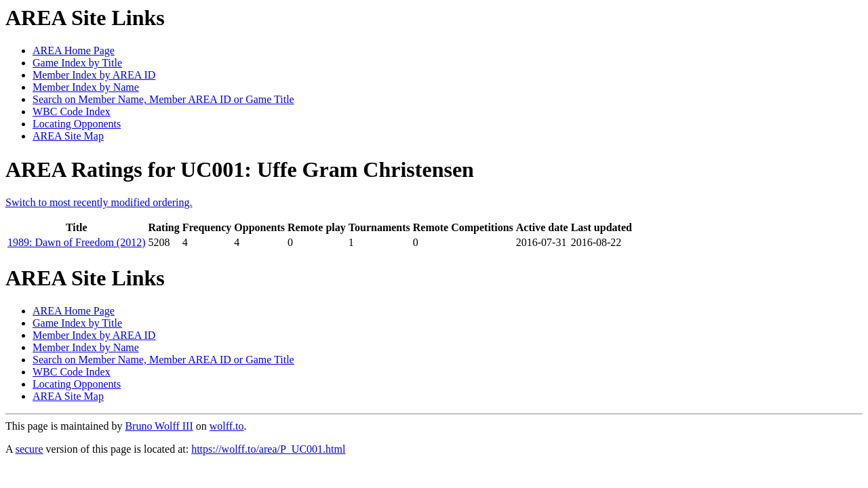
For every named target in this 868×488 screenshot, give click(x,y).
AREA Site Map (68, 136)
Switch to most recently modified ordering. (99, 202)
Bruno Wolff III (159, 426)
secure (29, 449)
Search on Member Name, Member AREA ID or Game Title (163, 99)
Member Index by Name (86, 87)
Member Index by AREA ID (94, 75)
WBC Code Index (72, 111)
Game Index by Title (77, 63)
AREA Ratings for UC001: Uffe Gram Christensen (240, 169)
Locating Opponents (77, 124)
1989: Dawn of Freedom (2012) (77, 242)
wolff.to (227, 426)
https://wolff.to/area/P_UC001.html (268, 449)
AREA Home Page (74, 50)
